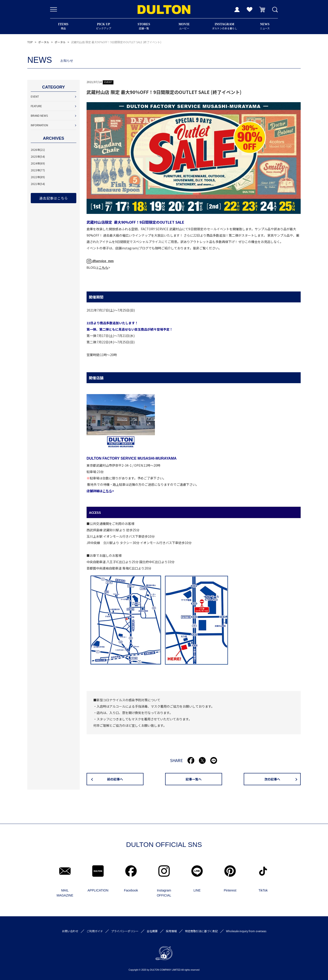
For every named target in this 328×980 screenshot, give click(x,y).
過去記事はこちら (54, 198)
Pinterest (230, 890)
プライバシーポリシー (125, 931)
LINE (197, 890)
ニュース (265, 26)
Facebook (131, 890)
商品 (63, 26)
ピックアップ (104, 26)
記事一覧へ (194, 779)
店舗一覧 (144, 26)
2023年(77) (38, 170)
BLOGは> (98, 268)
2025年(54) (38, 156)
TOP (30, 42)
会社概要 (152, 931)
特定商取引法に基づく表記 (201, 931)
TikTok (263, 890)
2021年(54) (38, 184)
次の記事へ (272, 779)
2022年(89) (38, 177)
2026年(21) (38, 150)
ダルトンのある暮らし (224, 26)
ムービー (184, 26)
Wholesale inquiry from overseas (246, 931)
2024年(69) (38, 163)
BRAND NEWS (39, 115)
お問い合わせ (70, 931)
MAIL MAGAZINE (65, 893)
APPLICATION (98, 890)
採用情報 (171, 931)
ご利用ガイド (95, 931)
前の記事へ (115, 779)
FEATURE (36, 106)
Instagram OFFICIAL (164, 893)
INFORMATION (39, 125)
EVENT (35, 96)
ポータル (44, 42)
